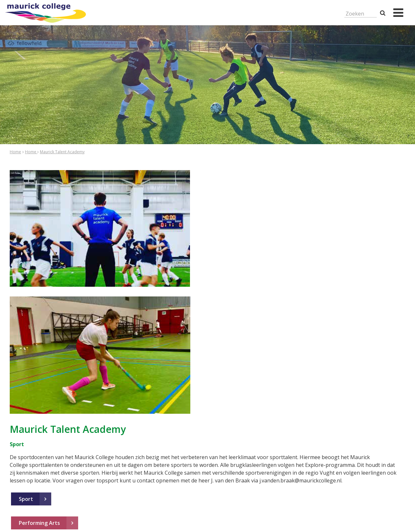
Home (15, 152)
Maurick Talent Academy (62, 152)
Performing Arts (39, 523)
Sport (26, 499)
